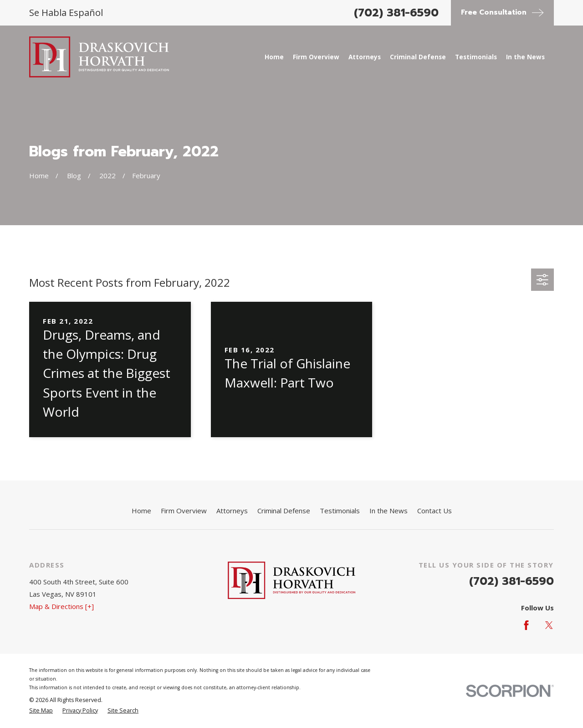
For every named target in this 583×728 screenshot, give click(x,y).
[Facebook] (526, 625)
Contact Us (435, 511)
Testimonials (340, 511)
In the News (389, 511)
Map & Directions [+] (61, 606)
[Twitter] (549, 625)
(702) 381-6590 (396, 13)
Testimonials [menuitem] (476, 57)
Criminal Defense (284, 511)
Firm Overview (184, 511)
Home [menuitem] (274, 57)
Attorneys (232, 511)
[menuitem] (41, 711)
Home (141, 511)
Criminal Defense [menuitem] (418, 57)
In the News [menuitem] (525, 57)
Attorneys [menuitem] (365, 57)
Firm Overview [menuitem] (316, 57)
